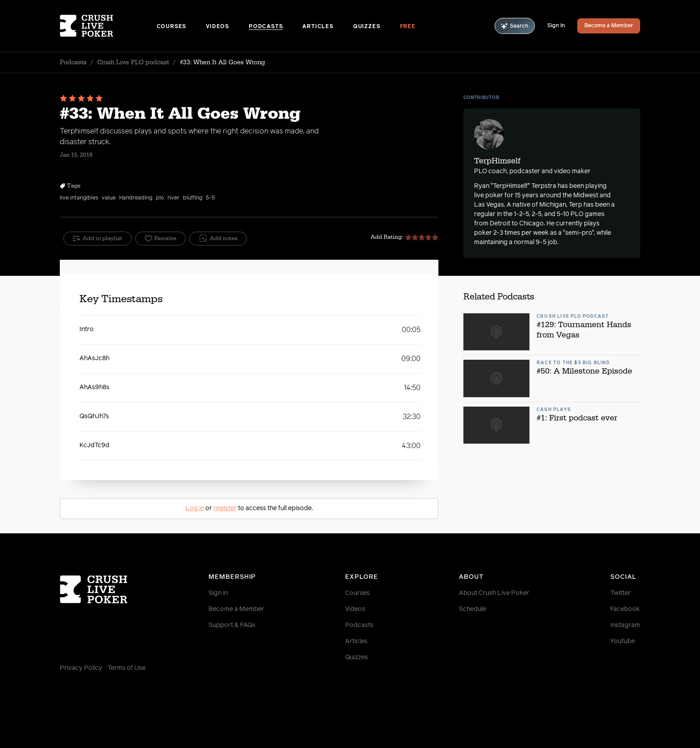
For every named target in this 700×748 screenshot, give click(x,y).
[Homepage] (108, 26)
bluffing (193, 198)
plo (160, 198)
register (225, 508)
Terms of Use (127, 668)
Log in (195, 508)
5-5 (210, 198)
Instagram (625, 625)
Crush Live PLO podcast (133, 62)
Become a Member (609, 26)
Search (515, 26)
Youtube (623, 641)
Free (408, 27)
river (173, 198)
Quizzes (367, 27)
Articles (318, 27)
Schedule (473, 609)
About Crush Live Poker (494, 593)
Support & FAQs (232, 625)
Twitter (621, 593)
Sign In (556, 26)
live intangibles (79, 198)
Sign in (218, 593)
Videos (217, 27)
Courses (172, 27)
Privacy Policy (81, 668)
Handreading (136, 198)
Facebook (625, 609)
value (109, 198)
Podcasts (266, 27)
